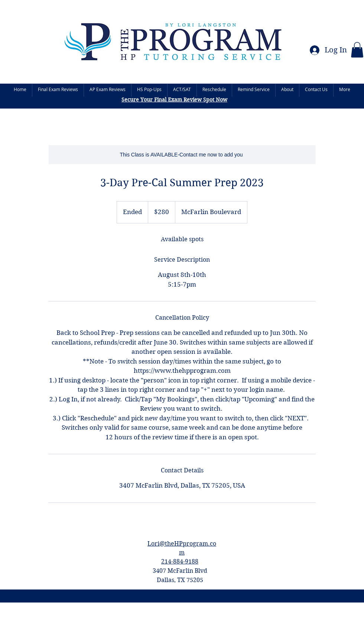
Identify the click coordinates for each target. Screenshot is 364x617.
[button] (357, 50)
